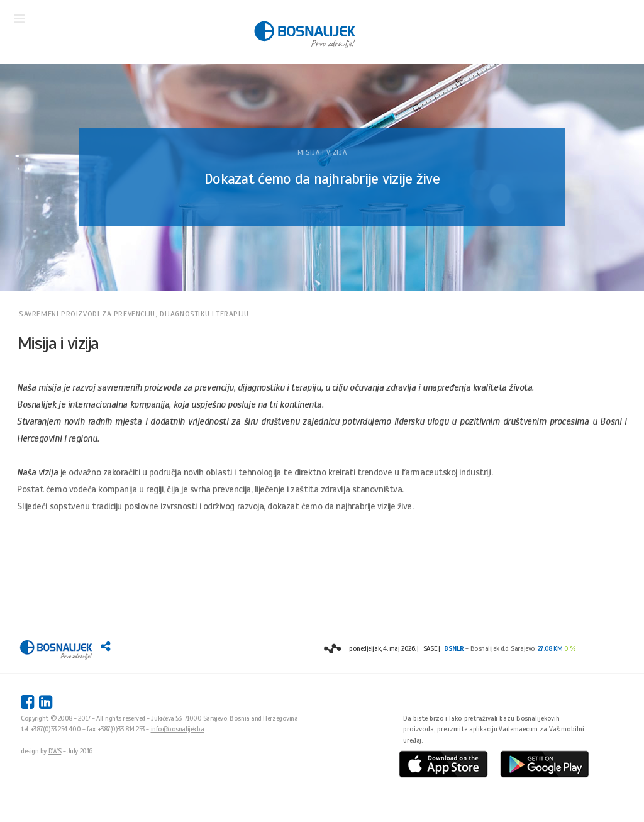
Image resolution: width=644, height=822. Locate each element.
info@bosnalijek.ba (178, 729)
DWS (55, 751)
